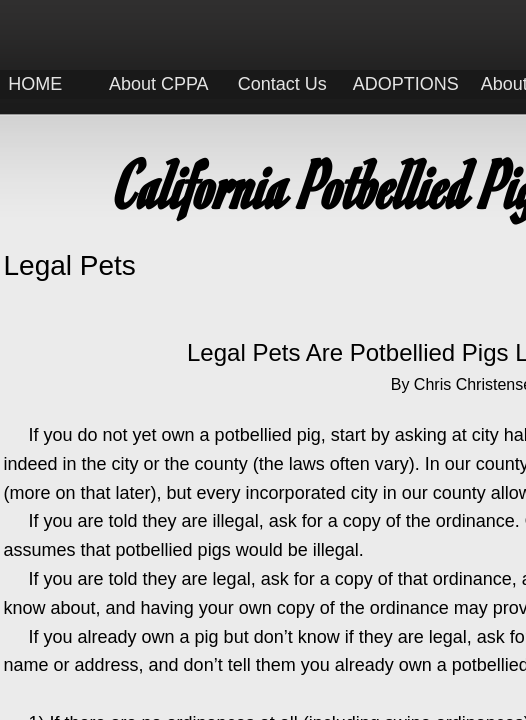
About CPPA (159, 84)
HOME (35, 84)
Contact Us (282, 84)
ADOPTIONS (406, 84)
